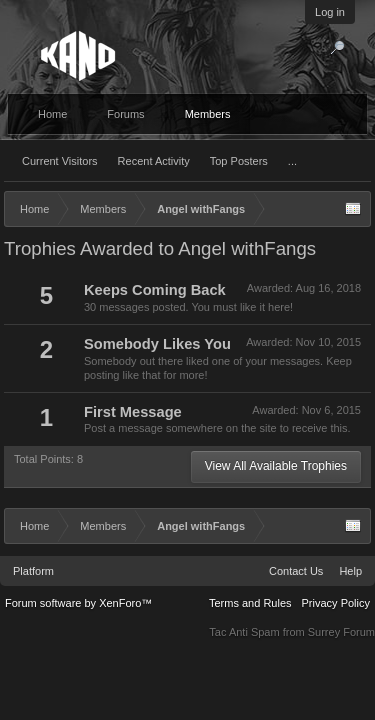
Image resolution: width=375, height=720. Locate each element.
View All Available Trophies (276, 466)
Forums (125, 114)
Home (52, 114)
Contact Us (296, 571)
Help (350, 571)
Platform (33, 571)
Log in (330, 12)
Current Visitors (60, 161)
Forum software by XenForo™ (78, 603)
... (292, 161)
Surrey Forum (341, 632)
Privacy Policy (336, 603)
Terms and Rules (250, 603)
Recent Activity (154, 161)
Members (208, 114)
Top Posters (239, 161)
